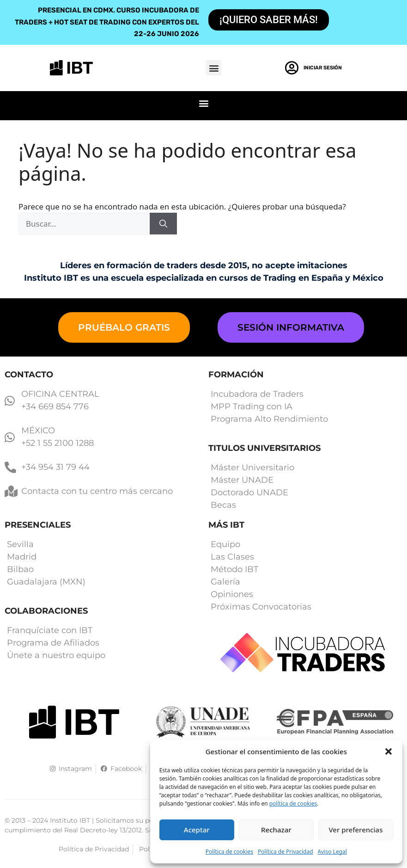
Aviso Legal (332, 852)
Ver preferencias (355, 830)
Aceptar (197, 830)
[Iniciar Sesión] (292, 68)
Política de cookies (229, 852)
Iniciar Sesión (323, 68)
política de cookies (293, 803)
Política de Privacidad (286, 852)
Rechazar (276, 830)
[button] (389, 751)
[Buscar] (163, 224)
